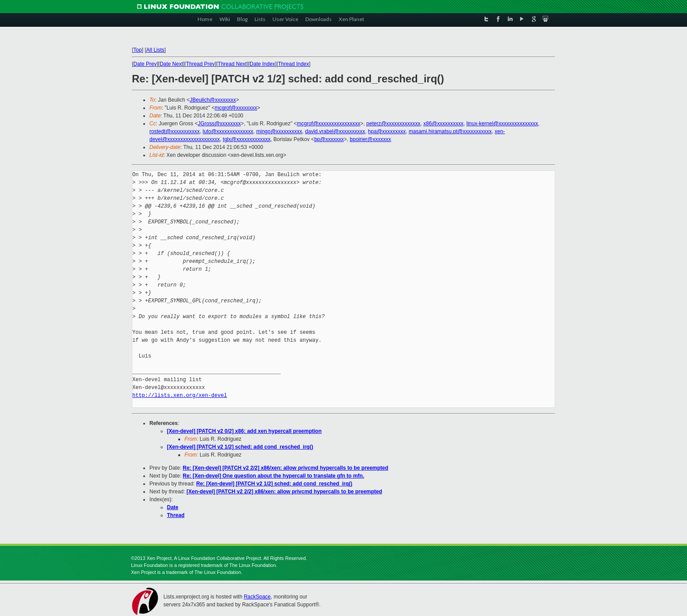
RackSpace (257, 597)
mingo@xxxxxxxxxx (279, 131)
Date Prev (145, 64)
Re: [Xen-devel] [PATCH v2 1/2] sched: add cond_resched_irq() (274, 484)
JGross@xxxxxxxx (219, 124)
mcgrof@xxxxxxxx (236, 108)
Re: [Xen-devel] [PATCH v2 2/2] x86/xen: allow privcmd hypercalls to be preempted (285, 468)
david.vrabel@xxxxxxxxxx (335, 131)
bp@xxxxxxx (329, 139)
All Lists (155, 50)
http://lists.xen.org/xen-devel (180, 395)
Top (137, 50)
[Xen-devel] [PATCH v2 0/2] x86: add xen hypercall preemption (244, 431)
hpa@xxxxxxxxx (387, 131)
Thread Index (294, 64)
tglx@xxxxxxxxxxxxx (247, 139)
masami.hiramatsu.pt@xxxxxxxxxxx (450, 131)
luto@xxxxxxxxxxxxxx (228, 131)
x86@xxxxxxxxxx (443, 124)
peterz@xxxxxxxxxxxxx (393, 124)
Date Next (171, 64)
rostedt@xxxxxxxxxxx (175, 131)
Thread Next (232, 64)
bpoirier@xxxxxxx (370, 139)
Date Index (262, 64)
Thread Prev (200, 64)
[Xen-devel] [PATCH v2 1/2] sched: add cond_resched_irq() (240, 447)
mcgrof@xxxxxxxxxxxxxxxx (329, 124)
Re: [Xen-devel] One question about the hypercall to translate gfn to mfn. (273, 476)
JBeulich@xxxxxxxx (213, 100)
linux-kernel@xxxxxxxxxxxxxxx (502, 124)
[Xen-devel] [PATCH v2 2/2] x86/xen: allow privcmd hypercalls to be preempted (284, 492)
